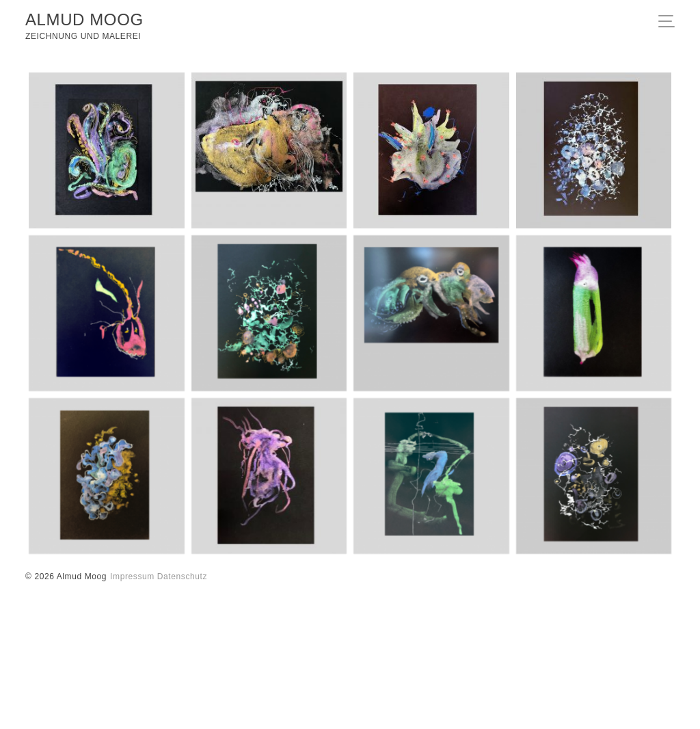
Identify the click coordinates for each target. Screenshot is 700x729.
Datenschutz (182, 576)
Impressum (132, 576)
